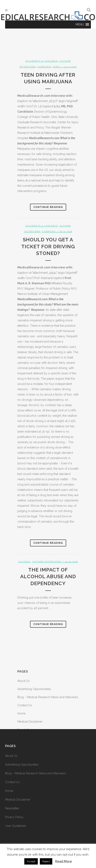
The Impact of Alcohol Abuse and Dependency (48, 576)
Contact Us (25, 705)
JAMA (56, 67)
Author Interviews (47, 562)
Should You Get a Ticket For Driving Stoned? (48, 246)
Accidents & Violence (42, 61)
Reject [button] (46, 861)
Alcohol (25, 562)
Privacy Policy (14, 817)
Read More (64, 861)
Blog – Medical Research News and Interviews (48, 697)
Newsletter (12, 808)
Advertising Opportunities (34, 689)
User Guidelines (16, 826)
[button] (80, 24)
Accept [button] (31, 861)
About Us (23, 681)
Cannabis (44, 67)
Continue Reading (48, 207)
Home (21, 713)
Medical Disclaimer (30, 722)
